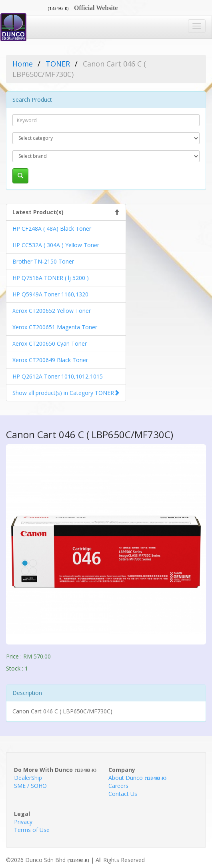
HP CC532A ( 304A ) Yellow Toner (56, 245)
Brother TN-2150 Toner (43, 261)
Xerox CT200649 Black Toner (50, 360)
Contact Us (123, 794)
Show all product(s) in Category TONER (63, 393)
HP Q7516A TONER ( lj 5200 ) (51, 278)
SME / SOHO (30, 786)
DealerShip (28, 778)
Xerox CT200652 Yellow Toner (52, 311)
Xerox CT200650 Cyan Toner (50, 343)
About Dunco (137, 778)
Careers (118, 786)
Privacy (23, 822)
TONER (58, 64)
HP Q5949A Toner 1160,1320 (50, 294)
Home (23, 64)
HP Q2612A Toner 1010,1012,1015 (58, 376)
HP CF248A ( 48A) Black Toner (52, 229)
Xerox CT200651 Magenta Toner (55, 327)
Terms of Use (32, 830)
